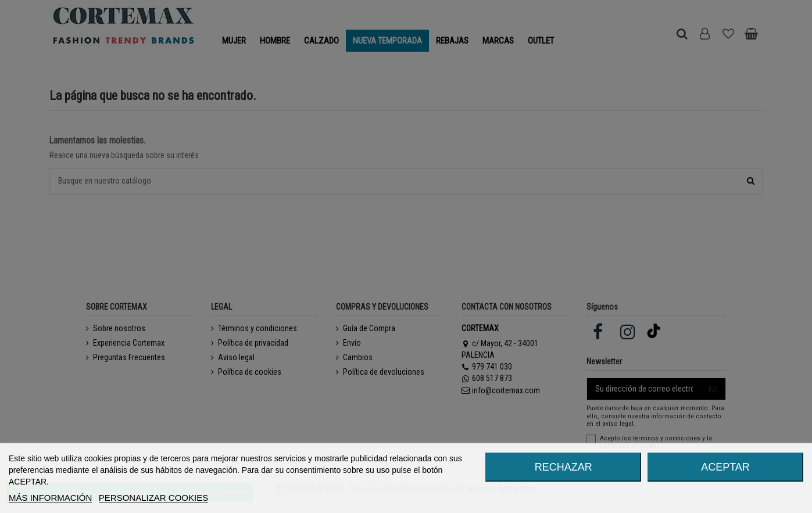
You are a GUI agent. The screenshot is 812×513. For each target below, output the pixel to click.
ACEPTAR (725, 467)
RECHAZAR (564, 467)
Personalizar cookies (153, 498)
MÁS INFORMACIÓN (50, 498)
